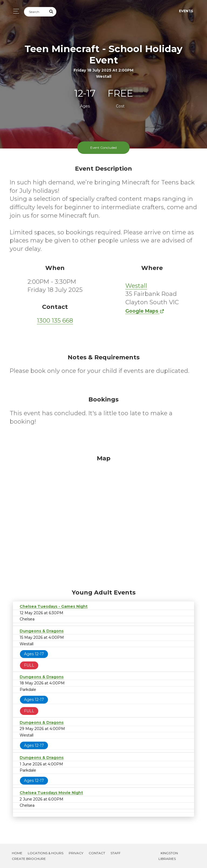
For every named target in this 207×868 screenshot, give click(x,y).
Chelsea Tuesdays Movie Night (51, 793)
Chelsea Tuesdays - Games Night (54, 606)
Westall (136, 286)
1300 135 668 (55, 321)
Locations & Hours (46, 853)
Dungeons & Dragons (42, 631)
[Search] (35, 12)
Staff (115, 853)
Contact (97, 853)
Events (186, 11)
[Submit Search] (51, 12)
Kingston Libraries (168, 856)
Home (17, 853)
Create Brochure (29, 859)
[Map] (103, 521)
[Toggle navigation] (15, 11)
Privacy (76, 853)
